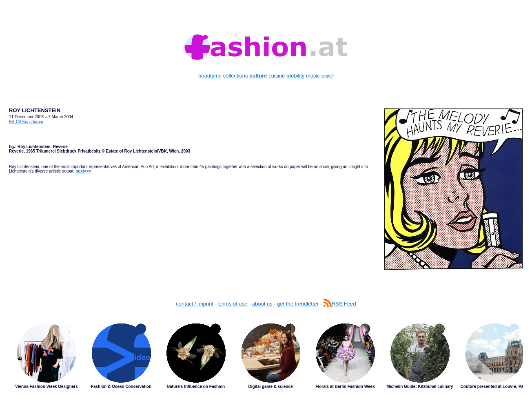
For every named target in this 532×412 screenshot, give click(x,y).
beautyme (210, 76)
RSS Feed (340, 304)
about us (262, 304)
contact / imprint (195, 304)
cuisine (277, 76)
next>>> (83, 171)
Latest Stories (266, 362)
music (313, 76)
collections (236, 76)
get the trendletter (298, 304)
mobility (295, 76)
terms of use (233, 304)
